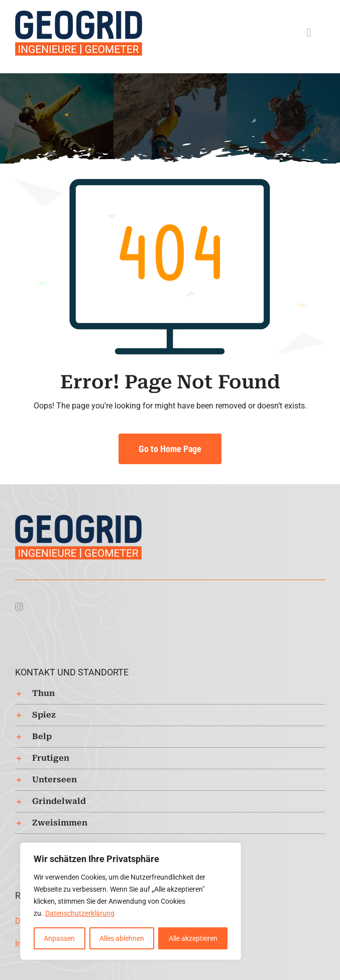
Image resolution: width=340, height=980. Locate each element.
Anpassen (59, 938)
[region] (131, 901)
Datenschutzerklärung (80, 913)
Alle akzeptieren (193, 938)
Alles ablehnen (122, 938)
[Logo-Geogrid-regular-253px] (79, 14)
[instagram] (19, 607)
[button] (170, 693)
